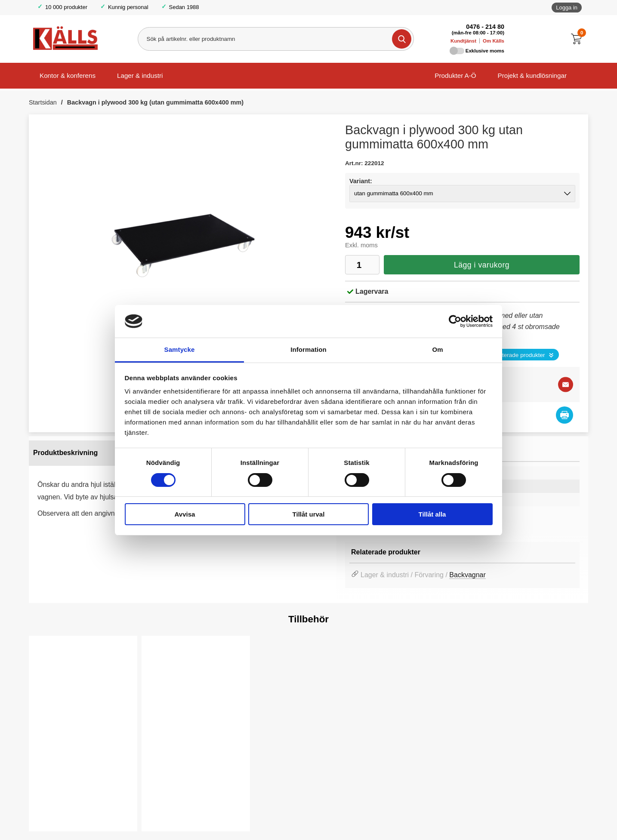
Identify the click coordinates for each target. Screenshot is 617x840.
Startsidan (43, 102)
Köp (51, 810)
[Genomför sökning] (401, 39)
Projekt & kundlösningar (532, 75)
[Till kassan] (578, 39)
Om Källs (494, 41)
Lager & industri (140, 75)
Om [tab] (437, 349)
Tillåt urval (309, 514)
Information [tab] (308, 349)
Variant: (361, 181)
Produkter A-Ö (455, 75)
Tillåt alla (432, 514)
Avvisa (185, 514)
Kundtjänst (463, 41)
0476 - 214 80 (485, 27)
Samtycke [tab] (180, 349)
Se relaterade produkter (514, 355)
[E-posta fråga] (566, 384)
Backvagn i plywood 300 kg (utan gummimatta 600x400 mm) (155, 102)
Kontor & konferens (68, 75)
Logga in (567, 8)
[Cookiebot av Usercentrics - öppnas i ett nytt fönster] (455, 321)
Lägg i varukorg (482, 265)
